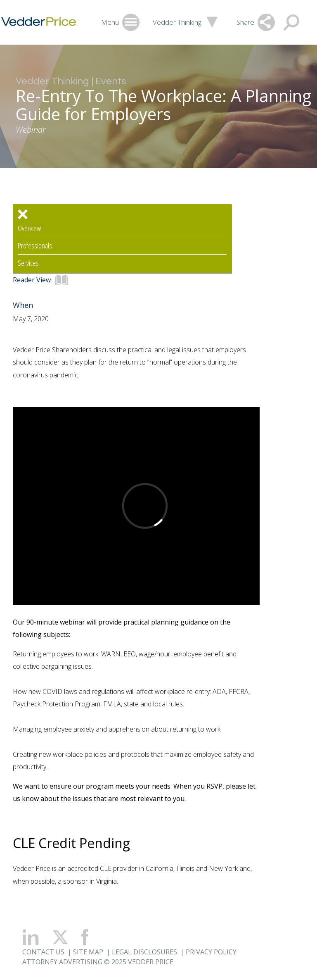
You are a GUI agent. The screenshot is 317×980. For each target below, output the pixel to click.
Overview (29, 228)
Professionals (35, 246)
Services (28, 263)
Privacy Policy (211, 952)
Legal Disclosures (144, 952)
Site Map (88, 952)
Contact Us (43, 952)
